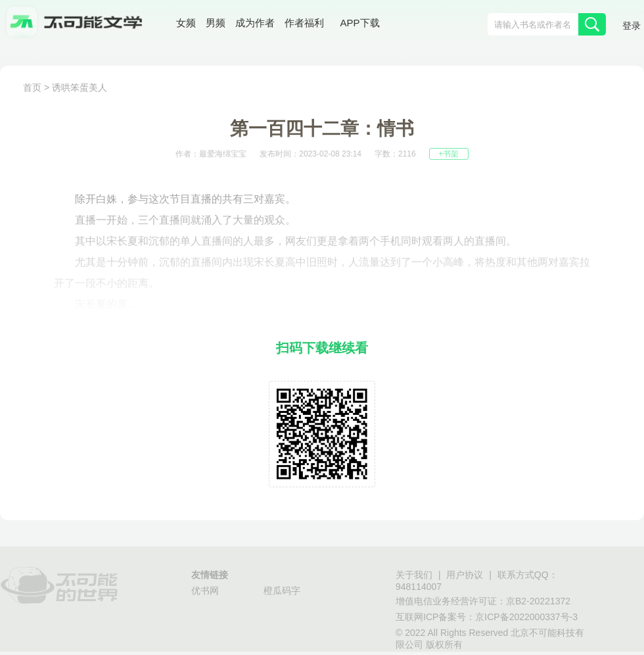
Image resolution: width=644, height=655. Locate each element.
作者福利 (304, 23)
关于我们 (414, 575)
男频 (216, 23)
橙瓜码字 (282, 591)
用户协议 (465, 575)
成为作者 (255, 23)
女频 (186, 23)
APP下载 (360, 23)
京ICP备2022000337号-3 (526, 617)
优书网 (205, 591)
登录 (632, 26)
